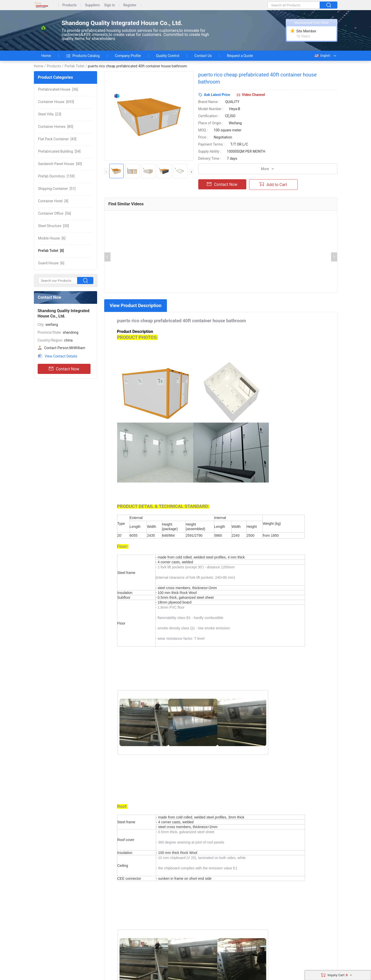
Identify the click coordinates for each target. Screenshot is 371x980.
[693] (56, 102)
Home (46, 56)
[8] (51, 251)
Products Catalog (83, 56)
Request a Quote (240, 56)
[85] (56, 127)
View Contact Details (61, 356)
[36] (58, 89)
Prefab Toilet (74, 66)
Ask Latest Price (217, 95)
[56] (55, 213)
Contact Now (64, 369)
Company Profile (128, 56)
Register (130, 5)
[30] (54, 226)
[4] (53, 201)
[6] (52, 238)
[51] (57, 189)
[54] (59, 151)
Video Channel (254, 95)
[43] (57, 139)
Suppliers (92, 5)
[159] (56, 176)
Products (70, 5)
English (322, 56)
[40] (60, 164)
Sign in (110, 5)
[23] (50, 114)
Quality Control (168, 56)
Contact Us (203, 56)
